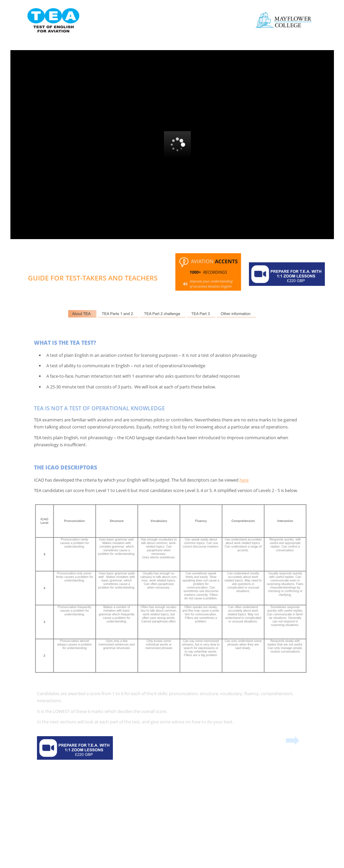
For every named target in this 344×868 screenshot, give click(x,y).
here (244, 480)
